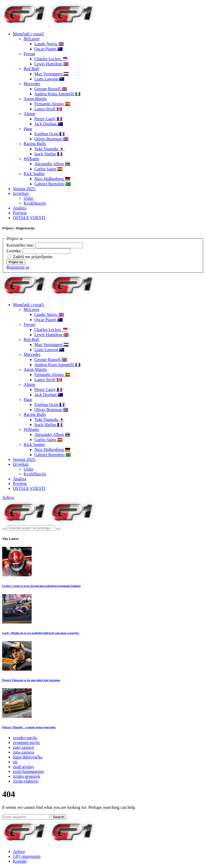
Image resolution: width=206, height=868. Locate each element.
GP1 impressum (27, 856)
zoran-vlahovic (26, 781)
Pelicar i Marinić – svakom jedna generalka (29, 727)
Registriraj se (18, 267)
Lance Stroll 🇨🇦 (48, 109)
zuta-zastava (23, 752)
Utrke (28, 198)
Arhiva (8, 497)
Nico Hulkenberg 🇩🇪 (52, 179)
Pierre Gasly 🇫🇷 (48, 119)
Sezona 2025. (24, 189)
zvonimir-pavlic (27, 743)
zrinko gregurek (27, 776)
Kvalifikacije (35, 203)
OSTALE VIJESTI (29, 218)
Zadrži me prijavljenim (33, 257)
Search (58, 817)
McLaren (32, 39)
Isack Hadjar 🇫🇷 (48, 154)
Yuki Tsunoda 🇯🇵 (49, 149)
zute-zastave (23, 747)
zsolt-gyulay (23, 767)
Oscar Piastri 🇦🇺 (49, 49)
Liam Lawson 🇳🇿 (49, 79)
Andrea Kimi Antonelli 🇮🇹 (57, 94)
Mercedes (32, 84)
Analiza (20, 208)
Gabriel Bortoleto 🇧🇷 (53, 184)
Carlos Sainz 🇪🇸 (48, 169)
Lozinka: (15, 251)
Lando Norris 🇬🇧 (49, 44)
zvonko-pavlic (25, 738)
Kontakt (20, 861)
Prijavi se (16, 262)
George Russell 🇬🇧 (51, 89)
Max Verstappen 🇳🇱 (51, 74)
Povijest (20, 213)
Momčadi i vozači (28, 34)
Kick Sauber (34, 174)
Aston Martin (35, 99)
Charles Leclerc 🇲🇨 (51, 59)
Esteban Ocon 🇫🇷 (49, 134)
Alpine (30, 114)
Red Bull (31, 69)
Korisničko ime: (21, 245)
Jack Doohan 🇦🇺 (49, 124)
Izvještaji (21, 193)
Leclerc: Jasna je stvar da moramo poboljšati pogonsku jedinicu (41, 586)
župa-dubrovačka (28, 757)
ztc (15, 762)
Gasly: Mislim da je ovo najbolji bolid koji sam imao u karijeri (41, 633)
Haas (28, 129)
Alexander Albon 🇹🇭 (52, 164)
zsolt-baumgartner (28, 771)
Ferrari (30, 54)
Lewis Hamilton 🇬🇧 (51, 64)
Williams (31, 159)
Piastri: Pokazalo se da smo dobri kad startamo (31, 680)
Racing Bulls (35, 144)
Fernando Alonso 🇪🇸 (52, 104)
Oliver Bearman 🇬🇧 (51, 139)
